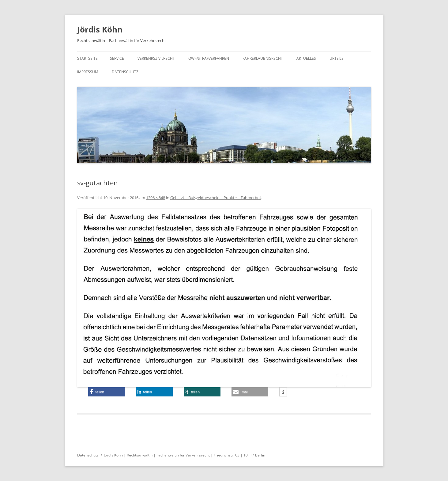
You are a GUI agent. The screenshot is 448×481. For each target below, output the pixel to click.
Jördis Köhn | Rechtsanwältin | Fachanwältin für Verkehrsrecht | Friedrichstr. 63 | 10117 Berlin (184, 455)
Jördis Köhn (100, 29)
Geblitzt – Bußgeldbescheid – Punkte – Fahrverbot (216, 198)
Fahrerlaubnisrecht (263, 58)
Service (117, 58)
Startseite (87, 58)
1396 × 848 (156, 198)
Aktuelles (306, 58)
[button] (435, 9)
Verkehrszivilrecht (156, 58)
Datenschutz (125, 72)
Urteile (337, 58)
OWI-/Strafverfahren (209, 58)
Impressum (88, 72)
